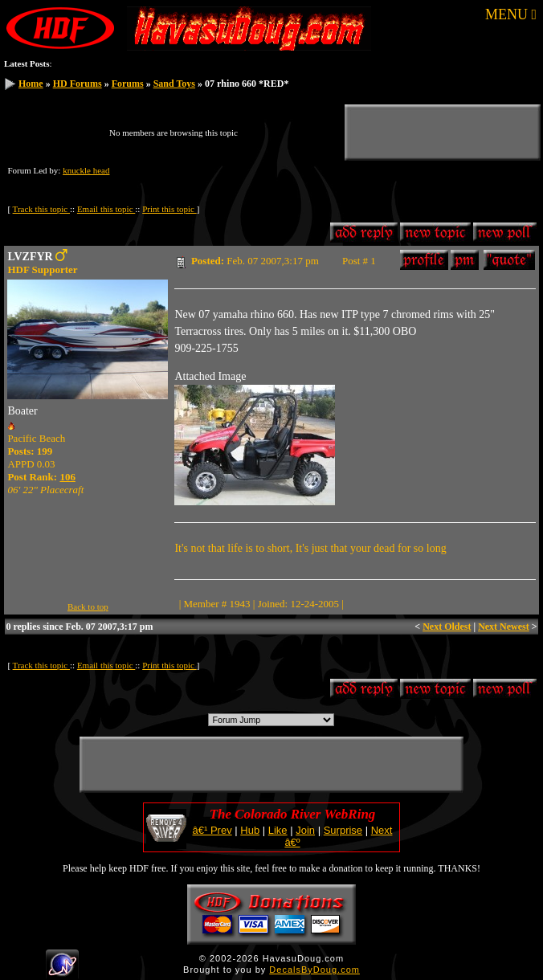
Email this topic (106, 209)
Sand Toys (174, 84)
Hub (250, 830)
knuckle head (86, 170)
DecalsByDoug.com (314, 970)
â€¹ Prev (212, 830)
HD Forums (78, 84)
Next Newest (504, 627)
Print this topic (169, 209)
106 (67, 477)
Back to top (88, 606)
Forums (128, 84)
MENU (511, 14)
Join (305, 830)
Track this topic (41, 209)
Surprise (343, 830)
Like (278, 830)
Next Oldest (447, 627)
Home (31, 84)
